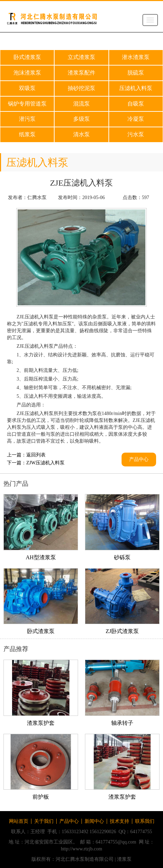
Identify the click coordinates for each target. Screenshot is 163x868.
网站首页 (19, 821)
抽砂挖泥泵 (81, 88)
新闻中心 (94, 821)
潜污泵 (27, 119)
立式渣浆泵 (81, 57)
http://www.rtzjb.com (81, 849)
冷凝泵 (136, 119)
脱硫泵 (136, 73)
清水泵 (81, 134)
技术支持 (119, 821)
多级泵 (81, 119)
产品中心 (139, 459)
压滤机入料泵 (136, 88)
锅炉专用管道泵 (27, 104)
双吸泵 (27, 88)
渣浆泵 (124, 859)
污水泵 (136, 134)
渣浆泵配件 (81, 73)
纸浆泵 (27, 134)
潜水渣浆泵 (136, 57)
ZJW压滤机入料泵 (45, 463)
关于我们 (44, 821)
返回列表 (36, 455)
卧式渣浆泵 (27, 57)
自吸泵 (136, 104)
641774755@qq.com (116, 842)
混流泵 (81, 104)
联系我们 (145, 821)
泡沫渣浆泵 (27, 73)
